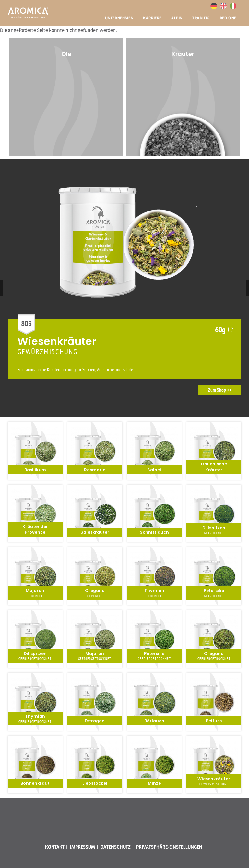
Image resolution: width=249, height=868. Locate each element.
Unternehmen (119, 18)
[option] (183, 97)
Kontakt (55, 847)
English (223, 6)
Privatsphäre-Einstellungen (169, 847)
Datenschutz (116, 847)
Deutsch (214, 6)
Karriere (152, 18)
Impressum (83, 847)
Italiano (233, 6)
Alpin (177, 18)
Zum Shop (217, 390)
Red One (228, 18)
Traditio (201, 18)
